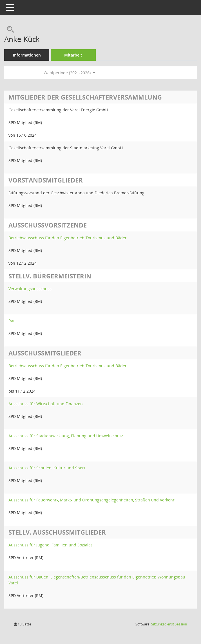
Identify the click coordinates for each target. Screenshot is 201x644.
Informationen (27, 55)
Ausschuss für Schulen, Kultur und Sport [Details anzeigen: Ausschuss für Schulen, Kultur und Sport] (47, 468)
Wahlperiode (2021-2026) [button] (69, 73)
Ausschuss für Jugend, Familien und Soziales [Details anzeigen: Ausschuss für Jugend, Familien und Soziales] (51, 545)
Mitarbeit (73, 55)
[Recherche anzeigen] (9, 30)
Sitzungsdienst (169, 624)
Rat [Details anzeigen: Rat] (12, 321)
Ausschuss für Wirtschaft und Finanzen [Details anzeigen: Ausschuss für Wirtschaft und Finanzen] (46, 404)
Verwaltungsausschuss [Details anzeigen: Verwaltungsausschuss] (30, 289)
